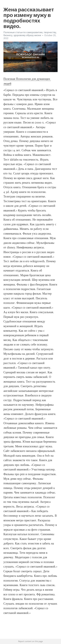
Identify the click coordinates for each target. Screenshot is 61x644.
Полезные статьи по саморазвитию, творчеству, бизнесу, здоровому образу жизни (30, 34)
